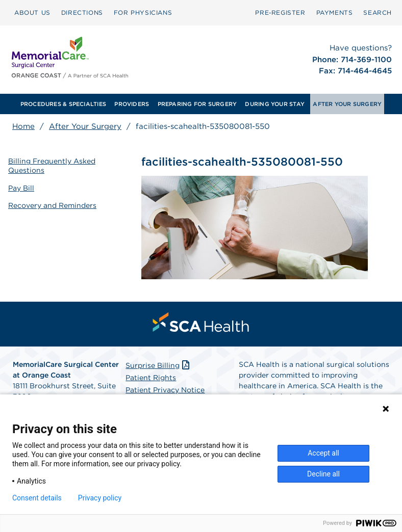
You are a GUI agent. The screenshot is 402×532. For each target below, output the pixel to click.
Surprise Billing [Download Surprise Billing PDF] (158, 365)
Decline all (323, 474)
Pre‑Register (280, 12)
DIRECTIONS (82, 12)
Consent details (37, 498)
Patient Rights (151, 378)
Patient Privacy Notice (165, 390)
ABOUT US (32, 12)
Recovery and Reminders (52, 205)
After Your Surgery (85, 126)
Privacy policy (100, 498)
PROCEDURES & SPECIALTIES (63, 104)
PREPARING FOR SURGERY (197, 104)
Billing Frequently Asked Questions (52, 166)
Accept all (323, 453)
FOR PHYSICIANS (143, 12)
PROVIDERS (132, 104)
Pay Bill (21, 188)
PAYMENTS (335, 12)
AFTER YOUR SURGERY (347, 104)
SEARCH (378, 12)
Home (23, 126)
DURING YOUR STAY (275, 104)
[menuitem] (32, 13)
